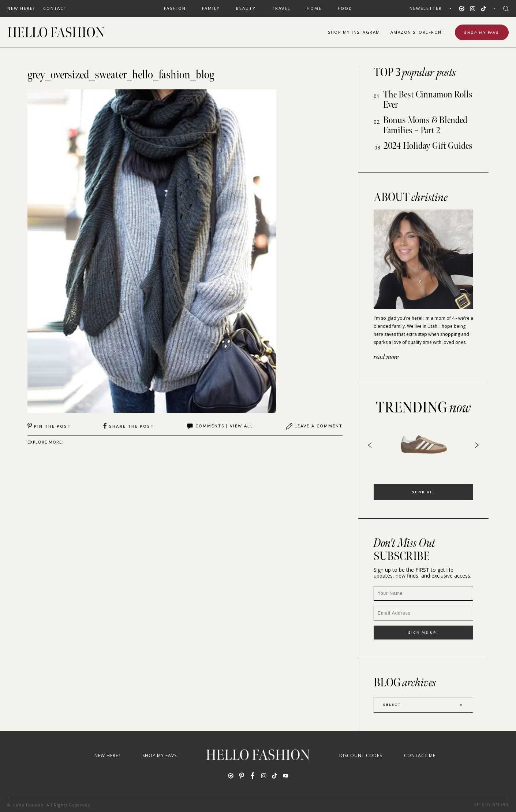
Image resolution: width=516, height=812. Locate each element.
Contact (55, 8)
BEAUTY (246, 8)
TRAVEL (281, 8)
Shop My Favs (482, 32)
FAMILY (211, 8)
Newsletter (426, 8)
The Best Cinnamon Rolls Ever (428, 100)
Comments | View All (220, 426)
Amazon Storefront (418, 32)
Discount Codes (361, 755)
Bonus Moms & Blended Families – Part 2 (425, 125)
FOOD (345, 8)
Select (423, 705)
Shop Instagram (354, 32)
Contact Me (420, 755)
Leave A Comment (314, 426)
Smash (501, 805)
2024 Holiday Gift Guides (428, 146)
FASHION (175, 8)
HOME (314, 8)
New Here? (21, 8)
